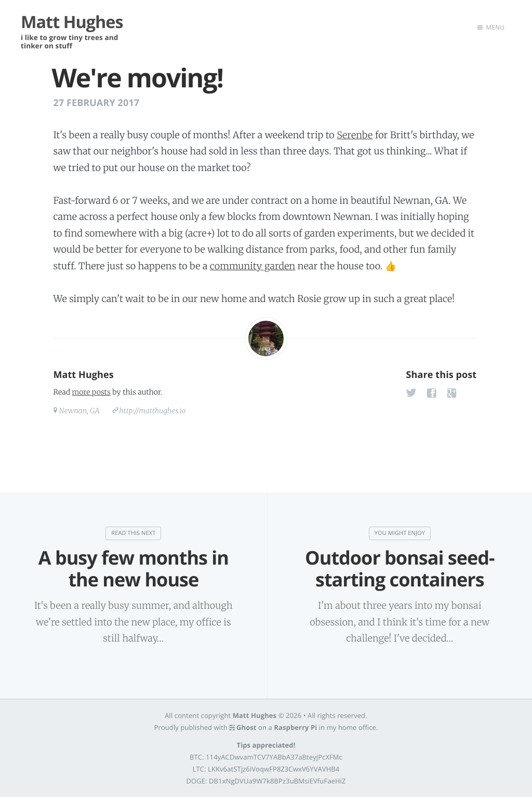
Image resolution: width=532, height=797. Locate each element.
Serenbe (355, 135)
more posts (91, 392)
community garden (253, 266)
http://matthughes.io (152, 411)
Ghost (247, 727)
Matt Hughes (83, 375)
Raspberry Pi (295, 727)
